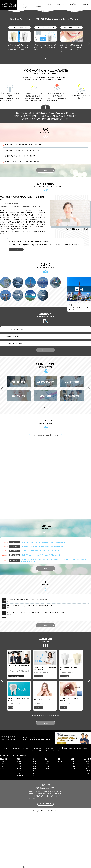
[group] (19, 437)
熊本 (87, 821)
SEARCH (45, 405)
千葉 (87, 362)
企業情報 (46, 805)
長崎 (87, 818)
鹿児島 (88, 826)
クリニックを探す (45, 859)
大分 (87, 823)
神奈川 (75, 364)
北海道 (4, 816)
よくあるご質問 (73, 4)
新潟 (35, 816)
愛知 (35, 828)
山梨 (35, 821)
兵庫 (48, 821)
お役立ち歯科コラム (84, 4)
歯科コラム (77, 803)
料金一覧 (49, 4)
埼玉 (82, 362)
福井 (35, 818)
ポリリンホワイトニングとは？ (37, 4)
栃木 (74, 362)
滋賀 (48, 816)
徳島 (74, 816)
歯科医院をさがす (56, 803)
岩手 (3, 818)
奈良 (48, 823)
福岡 (87, 816)
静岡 (35, 826)
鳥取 (61, 816)
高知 (74, 823)
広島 (61, 818)
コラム (31, 805)
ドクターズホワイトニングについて (11, 803)
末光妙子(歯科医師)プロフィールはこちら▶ (78, 276)
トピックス (38, 805)
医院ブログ (86, 803)
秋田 (3, 821)
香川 (74, 818)
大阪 (48, 818)
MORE (46, 218)
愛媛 (74, 821)
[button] (42, 42)
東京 (70, 364)
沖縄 (87, 828)
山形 (3, 823)
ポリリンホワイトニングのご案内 (33, 803)
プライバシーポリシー (57, 805)
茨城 (70, 362)
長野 (35, 823)
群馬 (78, 362)
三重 (35, 830)
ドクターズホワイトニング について (25, 5)
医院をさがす (61, 4)
